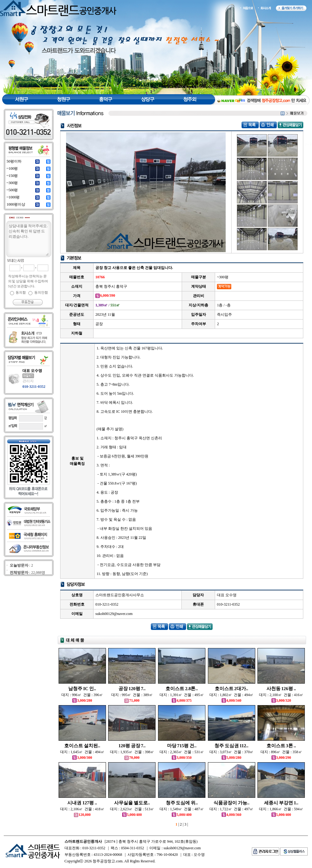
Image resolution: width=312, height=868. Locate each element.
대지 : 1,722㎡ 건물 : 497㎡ (232, 809)
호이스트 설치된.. (82, 746)
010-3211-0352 (34, 387)
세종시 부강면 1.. (281, 803)
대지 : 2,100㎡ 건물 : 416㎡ (281, 695)
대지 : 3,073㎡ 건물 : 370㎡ (232, 752)
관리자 (28, 381)
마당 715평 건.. (182, 746)
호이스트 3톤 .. (281, 746)
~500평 (12, 190)
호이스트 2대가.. (231, 689)
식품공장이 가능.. (231, 803)
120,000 (82, 815)
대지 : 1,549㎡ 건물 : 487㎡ (182, 809)
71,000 (132, 700)
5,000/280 (231, 758)
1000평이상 (16, 204)
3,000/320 (281, 700)
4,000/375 (182, 700)
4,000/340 (231, 700)
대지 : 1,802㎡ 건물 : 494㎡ (232, 695)
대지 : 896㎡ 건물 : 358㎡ (281, 752)
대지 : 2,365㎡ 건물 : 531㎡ (182, 752)
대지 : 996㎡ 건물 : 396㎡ (82, 695)
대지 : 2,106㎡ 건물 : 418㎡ (82, 809)
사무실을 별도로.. (132, 803)
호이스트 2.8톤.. (182, 689)
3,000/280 (82, 700)
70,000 (132, 758)
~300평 (12, 183)
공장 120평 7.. (132, 689)
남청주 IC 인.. (82, 689)
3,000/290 (281, 758)
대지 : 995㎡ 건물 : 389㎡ (132, 695)
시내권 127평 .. (82, 803)
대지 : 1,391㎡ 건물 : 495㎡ (182, 695)
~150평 (12, 176)
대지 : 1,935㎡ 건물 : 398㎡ (132, 752)
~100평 (12, 168)
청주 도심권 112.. (231, 746)
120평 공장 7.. (132, 746)
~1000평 (13, 197)
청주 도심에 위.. (182, 803)
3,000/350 (182, 758)
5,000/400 (132, 815)
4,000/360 (231, 815)
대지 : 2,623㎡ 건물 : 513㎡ (132, 809)
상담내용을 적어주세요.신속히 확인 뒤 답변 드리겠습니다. (28, 239)
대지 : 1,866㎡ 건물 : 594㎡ (281, 809)
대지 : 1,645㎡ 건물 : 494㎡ (82, 752)
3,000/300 (82, 758)
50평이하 (14, 161)
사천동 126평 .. (281, 689)
